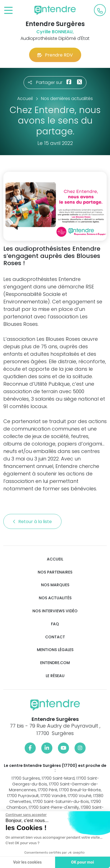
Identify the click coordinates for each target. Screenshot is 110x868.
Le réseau (55, 676)
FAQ (55, 624)
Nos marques (55, 585)
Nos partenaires (55, 572)
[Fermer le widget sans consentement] (26, 815)
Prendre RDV (55, 55)
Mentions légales (55, 650)
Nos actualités (55, 598)
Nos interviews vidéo (55, 611)
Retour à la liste (32, 522)
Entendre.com (55, 663)
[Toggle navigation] (8, 11)
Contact (55, 637)
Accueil (55, 559)
